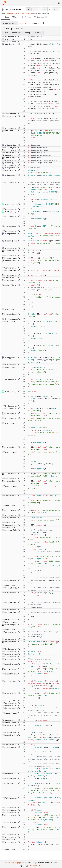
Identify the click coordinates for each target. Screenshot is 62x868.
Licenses (34, 866)
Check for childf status (13, 783)
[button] (19, 37)
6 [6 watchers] (40, 9)
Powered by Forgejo (13, 863)
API (40, 866)
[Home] (5, 3)
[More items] (59, 17)
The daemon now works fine (15, 37)
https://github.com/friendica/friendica (20, 13)
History (28, 33)
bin (28, 23)
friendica (9, 9)
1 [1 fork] (59, 9)
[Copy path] (43, 23)
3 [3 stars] (49, 9)
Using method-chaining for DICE (18, 145)
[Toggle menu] (59, 3)
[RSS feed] (29, 9)
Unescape (38, 33)
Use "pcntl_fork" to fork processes (18, 148)
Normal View (16, 33)
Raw (6, 33)
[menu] (24, 866)
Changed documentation (14, 42)
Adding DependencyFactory (15, 150)
